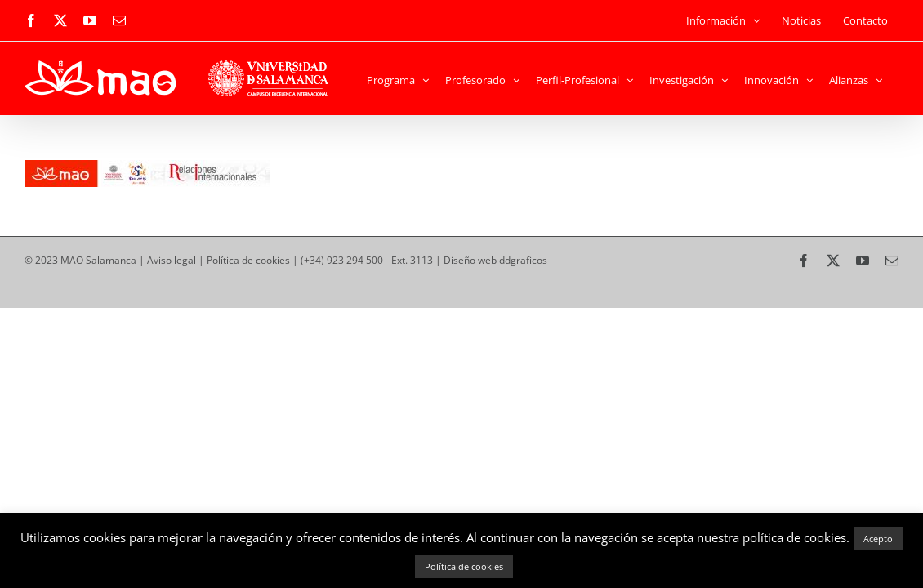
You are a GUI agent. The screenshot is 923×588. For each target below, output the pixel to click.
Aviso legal (172, 260)
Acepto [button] (878, 539)
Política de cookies (248, 260)
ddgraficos (523, 260)
